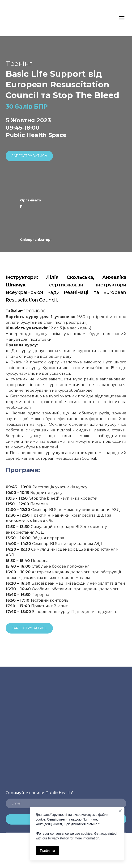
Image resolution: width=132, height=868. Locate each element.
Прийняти (47, 851)
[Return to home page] (15, 18)
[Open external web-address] (39, 216)
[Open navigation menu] (122, 18)
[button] (29, 156)
